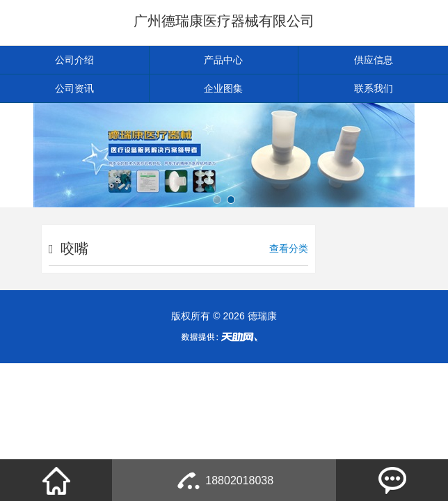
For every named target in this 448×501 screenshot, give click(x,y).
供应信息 (374, 60)
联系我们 (374, 88)
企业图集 (223, 88)
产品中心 (223, 60)
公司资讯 (74, 88)
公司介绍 (74, 60)
